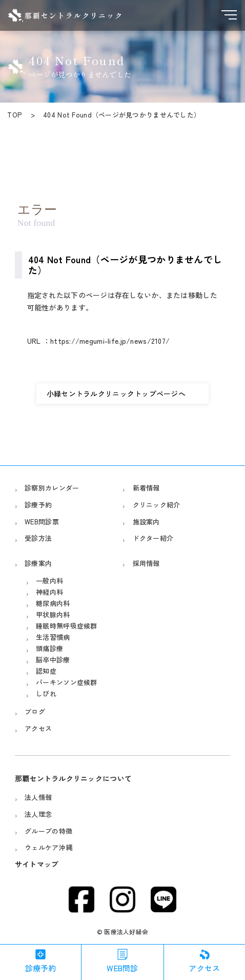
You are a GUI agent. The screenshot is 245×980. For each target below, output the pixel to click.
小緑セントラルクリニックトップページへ (116, 394)
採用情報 (146, 563)
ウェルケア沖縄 (48, 847)
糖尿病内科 (53, 603)
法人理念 (38, 814)
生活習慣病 (53, 637)
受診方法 (38, 538)
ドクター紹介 (153, 538)
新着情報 (146, 488)
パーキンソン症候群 (67, 682)
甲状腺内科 (53, 614)
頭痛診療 (49, 648)
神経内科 (49, 592)
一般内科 (49, 581)
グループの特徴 (48, 831)
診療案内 (38, 563)
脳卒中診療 (53, 660)
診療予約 (38, 505)
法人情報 (38, 797)
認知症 (46, 671)
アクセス (38, 728)
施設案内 (146, 522)
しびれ (46, 693)
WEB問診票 (42, 522)
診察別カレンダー (52, 488)
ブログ (35, 711)
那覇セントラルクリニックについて (73, 778)
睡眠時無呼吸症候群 (67, 626)
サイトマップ (37, 864)
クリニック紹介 (157, 505)
